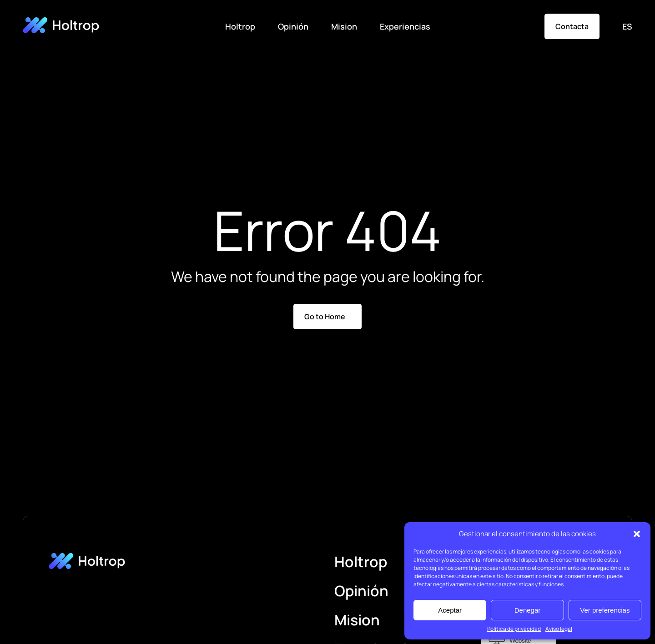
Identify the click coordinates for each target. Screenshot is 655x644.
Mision (344, 26)
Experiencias (405, 26)
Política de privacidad (514, 629)
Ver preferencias (605, 610)
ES (627, 26)
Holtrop (240, 26)
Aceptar (450, 610)
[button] (637, 534)
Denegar (528, 610)
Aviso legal (559, 629)
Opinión (293, 26)
